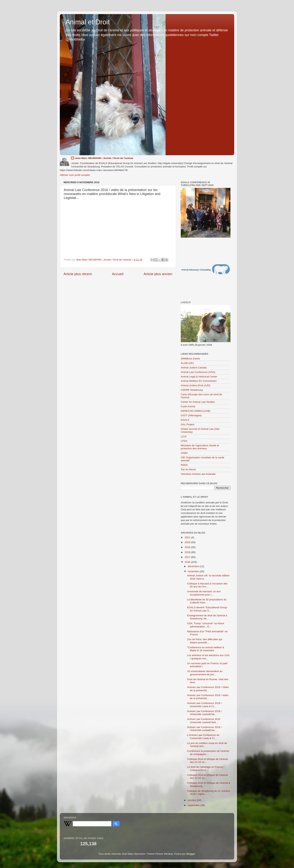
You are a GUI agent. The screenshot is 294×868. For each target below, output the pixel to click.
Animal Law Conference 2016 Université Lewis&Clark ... (204, 721)
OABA (184, 453)
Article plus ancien (158, 274)
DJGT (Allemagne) (191, 415)
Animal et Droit (88, 22)
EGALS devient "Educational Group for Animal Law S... (207, 609)
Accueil (118, 274)
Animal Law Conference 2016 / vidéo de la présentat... (208, 697)
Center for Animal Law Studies (198, 402)
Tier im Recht (188, 469)
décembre (194, 566)
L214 (184, 436)
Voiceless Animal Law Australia (198, 474)
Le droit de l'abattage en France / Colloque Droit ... (206, 768)
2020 (188, 542)
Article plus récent (78, 274)
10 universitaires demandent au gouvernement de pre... (205, 673)
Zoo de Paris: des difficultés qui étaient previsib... (205, 641)
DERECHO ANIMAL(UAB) (196, 411)
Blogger (191, 854)
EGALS (185, 420)
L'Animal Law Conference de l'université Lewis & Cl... (203, 737)
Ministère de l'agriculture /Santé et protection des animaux (200, 447)
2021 (188, 537)
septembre (194, 805)
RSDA (184, 465)
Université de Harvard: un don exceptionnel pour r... (204, 593)
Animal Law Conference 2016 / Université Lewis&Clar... (204, 713)
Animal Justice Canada (194, 368)
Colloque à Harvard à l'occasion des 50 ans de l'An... (207, 585)
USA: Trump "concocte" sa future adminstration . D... (206, 625)
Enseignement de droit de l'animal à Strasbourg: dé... (207, 617)
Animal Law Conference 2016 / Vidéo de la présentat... (208, 689)
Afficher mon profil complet (75, 175)
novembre (194, 571)
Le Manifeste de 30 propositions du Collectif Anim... (207, 601)
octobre (192, 800)
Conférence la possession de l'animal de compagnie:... (208, 752)
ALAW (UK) (187, 363)
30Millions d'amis (190, 359)
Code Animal (188, 406)
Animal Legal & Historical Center (199, 377)
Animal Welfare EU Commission (199, 381)
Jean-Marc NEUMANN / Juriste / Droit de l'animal (104, 158)
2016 (188, 562)
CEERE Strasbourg (192, 390)
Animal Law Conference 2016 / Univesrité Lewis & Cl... (204, 705)
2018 (188, 552)
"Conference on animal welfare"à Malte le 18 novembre (205, 649)
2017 (188, 557)
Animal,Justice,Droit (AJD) (196, 385)
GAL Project (187, 424)
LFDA (184, 441)
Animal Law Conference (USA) (198, 372)
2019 (188, 547)
